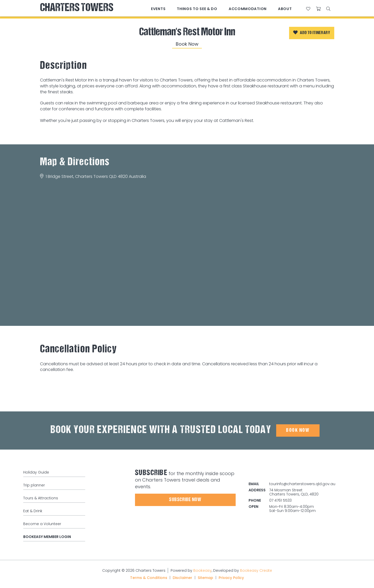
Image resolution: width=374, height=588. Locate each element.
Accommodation (248, 9)
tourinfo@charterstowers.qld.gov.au (302, 484)
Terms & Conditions (149, 578)
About (285, 9)
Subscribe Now (185, 500)
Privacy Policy (231, 578)
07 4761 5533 (280, 500)
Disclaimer (182, 578)
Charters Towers (77, 8)
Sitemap (205, 578)
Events (158, 9)
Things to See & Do (197, 9)
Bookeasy (202, 570)
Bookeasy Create (256, 570)
